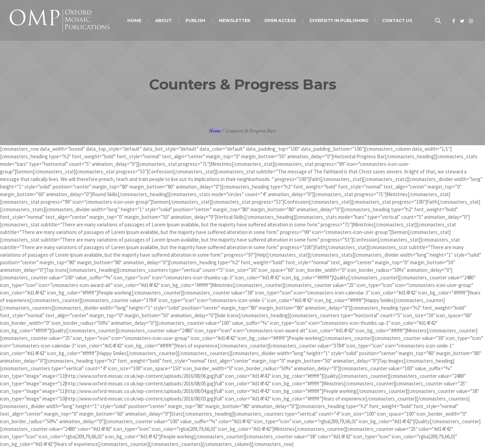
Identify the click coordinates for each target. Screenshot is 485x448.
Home (215, 131)
